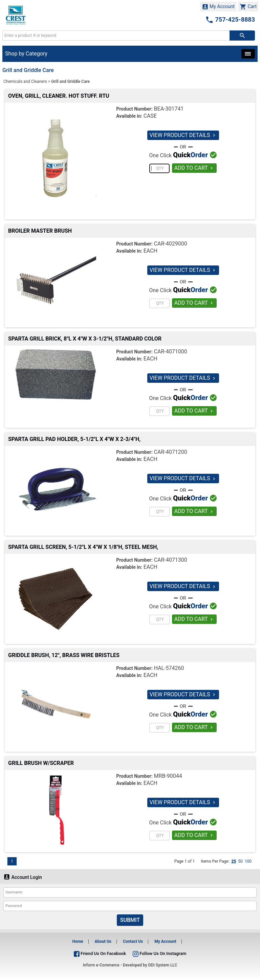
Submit (130, 920)
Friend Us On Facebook (100, 953)
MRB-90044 (168, 776)
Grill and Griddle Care (70, 81)
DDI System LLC (163, 965)
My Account (218, 7)
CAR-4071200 (171, 452)
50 (240, 861)
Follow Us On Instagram (159, 953)
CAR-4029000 (171, 244)
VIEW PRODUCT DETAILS (183, 135)
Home (78, 941)
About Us (103, 941)
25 (234, 861)
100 (248, 861)
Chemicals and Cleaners (25, 81)
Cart (248, 7)
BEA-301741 (169, 109)
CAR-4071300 (171, 560)
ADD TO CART (194, 168)
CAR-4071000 (171, 352)
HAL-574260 (169, 668)
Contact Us (133, 941)
